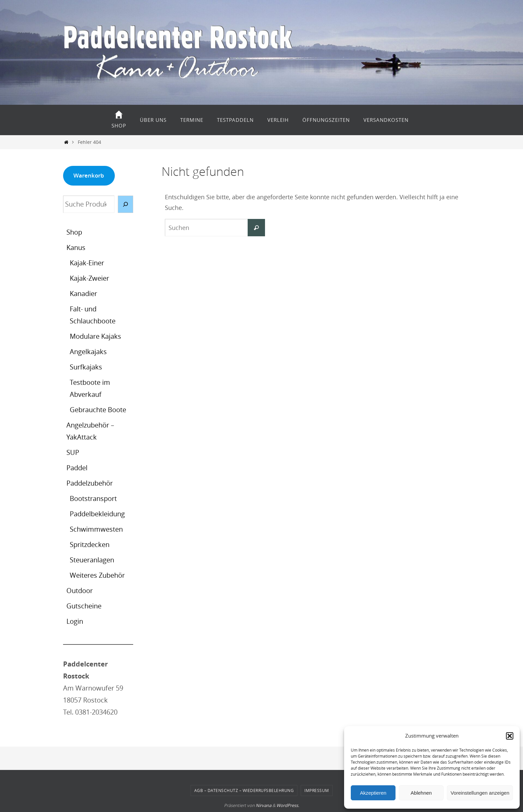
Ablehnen (421, 793)
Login (75, 621)
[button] (510, 736)
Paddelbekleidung (97, 514)
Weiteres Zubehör (97, 575)
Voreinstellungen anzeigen (480, 793)
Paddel (77, 468)
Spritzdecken (90, 545)
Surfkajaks (86, 367)
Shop (74, 232)
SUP (73, 452)
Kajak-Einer (87, 263)
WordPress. (288, 805)
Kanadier (83, 294)
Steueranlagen (92, 560)
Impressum (317, 790)
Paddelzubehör (90, 483)
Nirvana (264, 805)
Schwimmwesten (96, 529)
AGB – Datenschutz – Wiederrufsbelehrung (244, 790)
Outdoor (80, 591)
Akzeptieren (373, 793)
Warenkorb (89, 175)
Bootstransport (93, 498)
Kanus (76, 247)
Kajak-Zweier (89, 278)
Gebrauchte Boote (98, 410)
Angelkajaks (88, 352)
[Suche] (125, 204)
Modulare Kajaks (95, 336)
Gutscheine (84, 606)
